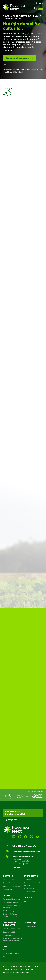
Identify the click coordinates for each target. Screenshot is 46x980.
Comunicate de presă (11, 953)
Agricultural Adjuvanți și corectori (12, 907)
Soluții (7, 895)
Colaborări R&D (9, 935)
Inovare (28, 898)
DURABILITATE (31, 876)
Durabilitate (28, 880)
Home (6, 70)
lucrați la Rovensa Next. (12, 886)
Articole (6, 950)
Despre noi (9, 876)
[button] (36, 8)
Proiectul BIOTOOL (31, 888)
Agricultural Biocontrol (11, 902)
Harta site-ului (10, 970)
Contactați (30, 923)
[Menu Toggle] (41, 8)
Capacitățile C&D (9, 932)
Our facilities (7, 889)
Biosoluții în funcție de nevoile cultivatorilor (26, 70)
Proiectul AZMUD (30, 892)
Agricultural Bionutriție (11, 899)
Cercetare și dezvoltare (11, 929)
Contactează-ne (30, 926)
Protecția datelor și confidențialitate (21, 966)
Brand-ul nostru (9, 880)
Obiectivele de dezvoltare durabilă (33, 884)
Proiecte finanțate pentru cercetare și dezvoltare (12, 940)
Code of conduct (27, 970)
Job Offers (28, 930)
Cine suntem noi (9, 883)
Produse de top (9, 911)
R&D (5, 956)
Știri (5, 946)
